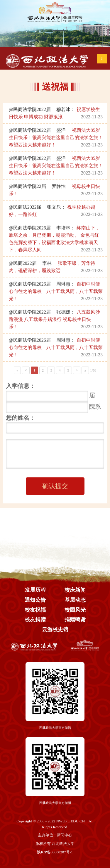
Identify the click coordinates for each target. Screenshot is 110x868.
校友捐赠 (35, 619)
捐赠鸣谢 (75, 619)
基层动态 (75, 600)
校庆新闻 (75, 590)
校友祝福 (35, 610)
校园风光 (75, 610)
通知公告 (35, 600)
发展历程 (35, 590)
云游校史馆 (55, 629)
